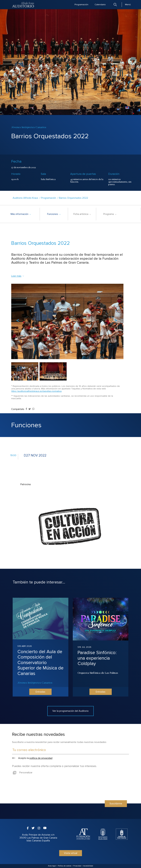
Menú (128, 5)
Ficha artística (82, 214)
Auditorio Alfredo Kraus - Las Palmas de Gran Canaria (23, 5)
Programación (81, 5)
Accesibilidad (88, 866)
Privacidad (77, 866)
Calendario (100, 5)
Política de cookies (65, 866)
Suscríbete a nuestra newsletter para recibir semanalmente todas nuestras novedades (59, 742)
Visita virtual (71, 853)
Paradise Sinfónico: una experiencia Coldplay (97, 658)
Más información (21, 214)
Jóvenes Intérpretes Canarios (35, 682)
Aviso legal (52, 866)
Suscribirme (116, 804)
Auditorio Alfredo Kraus (25, 198)
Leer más (18, 276)
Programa (110, 214)
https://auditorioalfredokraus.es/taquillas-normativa (36, 391)
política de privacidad (41, 758)
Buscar (115, 5)
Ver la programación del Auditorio (70, 711)
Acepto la (32, 758)
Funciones (54, 214)
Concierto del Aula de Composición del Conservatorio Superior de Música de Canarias (40, 663)
